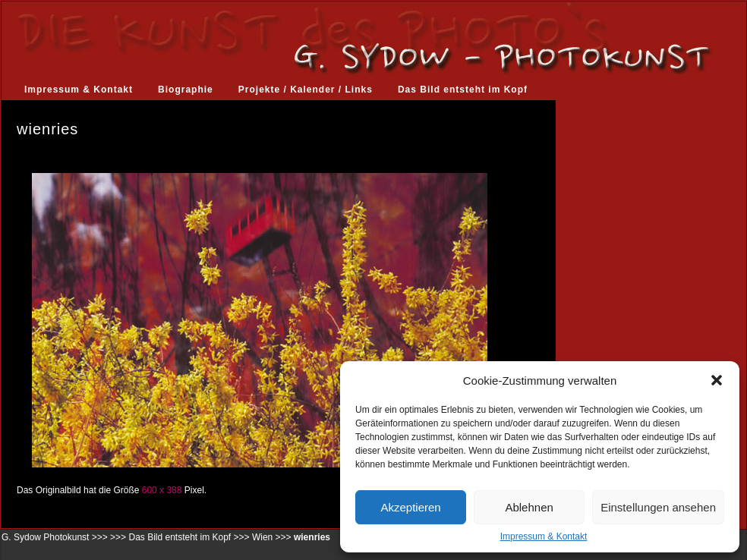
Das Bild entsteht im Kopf (463, 90)
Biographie (186, 90)
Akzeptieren (410, 507)
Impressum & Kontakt (544, 536)
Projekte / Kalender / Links (306, 90)
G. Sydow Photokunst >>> (55, 537)
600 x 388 (162, 490)
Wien (262, 537)
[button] (717, 380)
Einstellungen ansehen (658, 507)
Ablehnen (529, 507)
